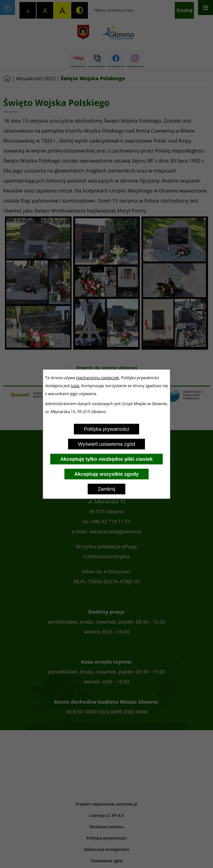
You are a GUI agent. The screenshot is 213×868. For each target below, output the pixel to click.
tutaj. (76, 386)
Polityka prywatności (106, 429)
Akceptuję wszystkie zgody (107, 474)
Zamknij (106, 489)
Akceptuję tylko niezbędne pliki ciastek (106, 459)
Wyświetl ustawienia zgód (106, 444)
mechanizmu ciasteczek (98, 378)
